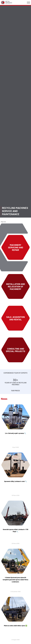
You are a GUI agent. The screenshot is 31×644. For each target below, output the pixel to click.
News (4, 399)
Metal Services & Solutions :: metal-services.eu (6, 3)
